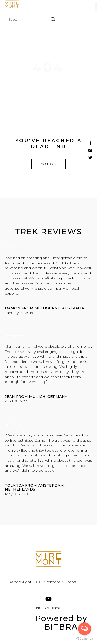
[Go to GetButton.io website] (85, 639)
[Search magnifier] (53, 19)
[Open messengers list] (85, 629)
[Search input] (28, 19)
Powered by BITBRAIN (61, 623)
